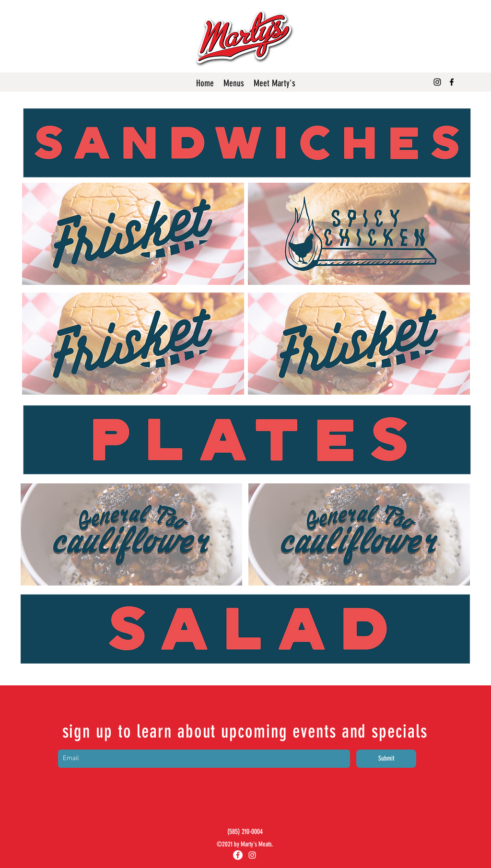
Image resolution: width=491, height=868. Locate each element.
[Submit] (386, 759)
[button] (234, 83)
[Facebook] (452, 82)
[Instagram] (437, 82)
